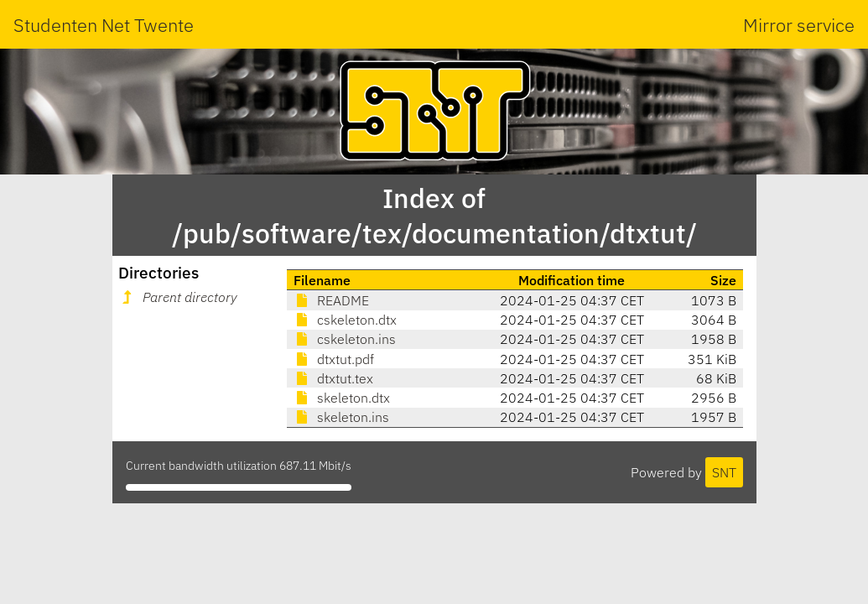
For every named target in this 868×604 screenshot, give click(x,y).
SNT (724, 472)
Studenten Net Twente (104, 25)
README (331, 300)
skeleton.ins (341, 417)
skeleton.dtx (342, 398)
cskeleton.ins (345, 339)
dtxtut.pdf (334, 359)
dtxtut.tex (333, 378)
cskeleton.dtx (345, 320)
